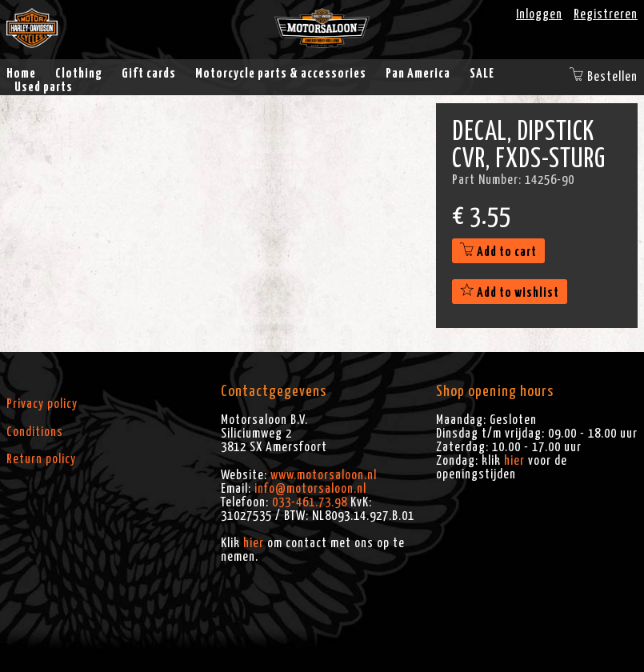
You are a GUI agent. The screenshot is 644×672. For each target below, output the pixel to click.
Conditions (35, 432)
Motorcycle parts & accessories (281, 74)
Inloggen (539, 14)
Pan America (418, 74)
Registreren (606, 14)
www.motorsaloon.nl (324, 475)
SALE (482, 74)
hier (254, 543)
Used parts (44, 87)
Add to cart (498, 252)
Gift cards (149, 74)
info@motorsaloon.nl (310, 489)
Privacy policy (42, 404)
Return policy (41, 459)
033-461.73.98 (310, 502)
